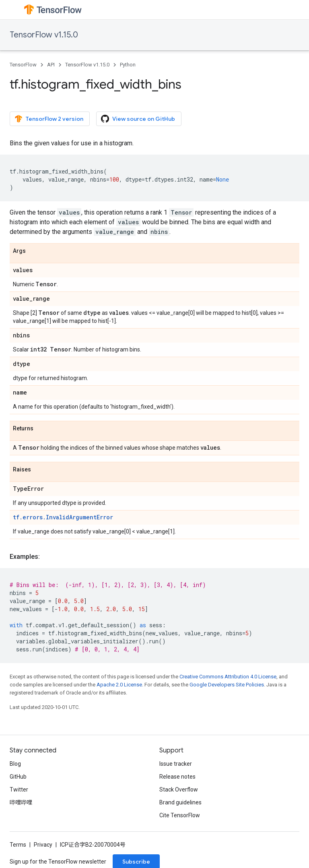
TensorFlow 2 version (49, 119)
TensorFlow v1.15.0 (44, 35)
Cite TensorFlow (180, 815)
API (51, 65)
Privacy (43, 845)
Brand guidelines (180, 802)
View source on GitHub (138, 119)
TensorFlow (23, 65)
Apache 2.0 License (119, 685)
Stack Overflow (179, 789)
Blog (15, 764)
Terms (18, 845)
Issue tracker (176, 764)
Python (128, 65)
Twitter (19, 789)
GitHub (18, 777)
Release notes (177, 777)
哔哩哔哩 (21, 802)
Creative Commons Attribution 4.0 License (228, 677)
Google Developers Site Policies (227, 685)
